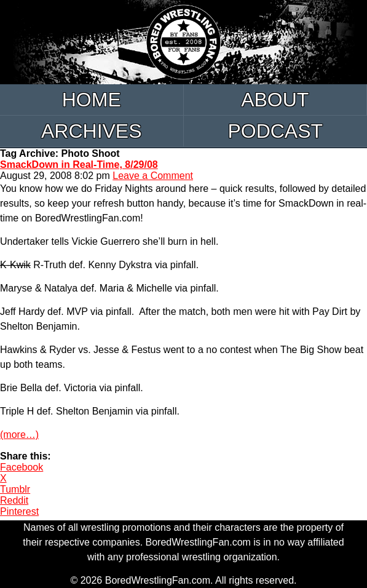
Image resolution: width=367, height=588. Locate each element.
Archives (92, 131)
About (275, 100)
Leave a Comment (153, 176)
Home (92, 100)
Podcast (275, 131)
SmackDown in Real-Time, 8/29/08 (79, 165)
